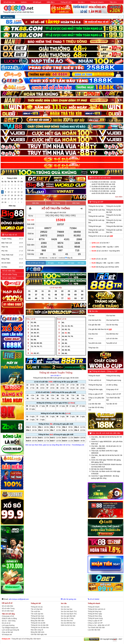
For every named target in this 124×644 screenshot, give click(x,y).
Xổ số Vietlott (94, 599)
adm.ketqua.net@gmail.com (19, 599)
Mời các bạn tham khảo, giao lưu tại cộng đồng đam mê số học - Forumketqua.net (55, 445)
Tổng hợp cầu (93, 348)
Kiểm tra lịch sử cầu (68, 625)
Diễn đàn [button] (51, 2)
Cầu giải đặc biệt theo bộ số (100, 329)
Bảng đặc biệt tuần (38, 632)
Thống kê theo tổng (113, 376)
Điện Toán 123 (12, 243)
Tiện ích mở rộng (8, 614)
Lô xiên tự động (112, 385)
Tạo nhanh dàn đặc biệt (96, 627)
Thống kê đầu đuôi (37, 618)
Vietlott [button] (24, 2)
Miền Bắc (36, 203)
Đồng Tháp (12, 259)
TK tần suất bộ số (95, 380)
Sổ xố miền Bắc (7, 606)
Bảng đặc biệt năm (37, 621)
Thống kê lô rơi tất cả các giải (101, 236)
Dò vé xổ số (6, 623)
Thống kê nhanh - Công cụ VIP (104, 371)
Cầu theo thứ (93, 334)
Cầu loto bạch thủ (95, 320)
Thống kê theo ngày (96, 389)
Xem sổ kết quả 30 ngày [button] (36, 263)
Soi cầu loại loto (67, 609)
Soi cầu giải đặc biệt (68, 616)
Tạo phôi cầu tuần (95, 343)
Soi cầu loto (65, 607)
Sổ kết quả (37, 2)
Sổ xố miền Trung (8, 608)
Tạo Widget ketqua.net (10, 628)
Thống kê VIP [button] (66, 2)
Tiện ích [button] (113, 2)
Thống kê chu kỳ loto (96, 206)
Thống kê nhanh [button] (97, 2)
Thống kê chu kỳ (37, 607)
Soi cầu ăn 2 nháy (67, 618)
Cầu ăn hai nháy (112, 325)
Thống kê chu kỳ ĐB (113, 206)
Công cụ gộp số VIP (96, 394)
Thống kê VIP (97, 202)
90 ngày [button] (61, 263)
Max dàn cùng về (37, 630)
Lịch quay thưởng (8, 625)
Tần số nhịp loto (37, 609)
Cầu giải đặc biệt (94, 325)
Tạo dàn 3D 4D (112, 404)
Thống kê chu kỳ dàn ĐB (40, 625)
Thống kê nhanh (94, 376)
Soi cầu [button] (81, 2)
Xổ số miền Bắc (9, 271)
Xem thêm (119, 197)
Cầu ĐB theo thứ (112, 334)
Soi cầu (94, 311)
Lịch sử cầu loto (112, 338)
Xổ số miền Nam (9, 278)
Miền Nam (76, 203)
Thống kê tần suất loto (96, 216)
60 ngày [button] (51, 263)
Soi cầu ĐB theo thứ (68, 623)
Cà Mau (12, 267)
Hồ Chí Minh (12, 263)
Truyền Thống (12, 239)
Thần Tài (12, 247)
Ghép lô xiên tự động (9, 618)
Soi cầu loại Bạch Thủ (69, 614)
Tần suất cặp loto (37, 614)
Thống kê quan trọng (114, 380)
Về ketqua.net (7, 634)
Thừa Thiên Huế (12, 255)
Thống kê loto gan (95, 226)
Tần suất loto (35, 611)
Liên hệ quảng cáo (69, 599)
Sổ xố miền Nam (8, 611)
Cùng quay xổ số (112, 389)
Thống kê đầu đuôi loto (114, 226)
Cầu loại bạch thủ (113, 320)
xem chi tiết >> (56, 376)
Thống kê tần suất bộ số (96, 609)
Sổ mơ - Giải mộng (9, 621)
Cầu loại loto (111, 316)
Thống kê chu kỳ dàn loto (40, 627)
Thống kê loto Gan (37, 616)
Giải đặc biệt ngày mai (39, 634)
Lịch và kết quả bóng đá (10, 630)
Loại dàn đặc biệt (95, 404)
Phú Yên (12, 251)
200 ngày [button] (71, 263)
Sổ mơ (91, 338)
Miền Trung (56, 203)
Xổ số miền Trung (10, 274)
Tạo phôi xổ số (111, 343)
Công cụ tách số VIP (114, 394)
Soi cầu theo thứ (67, 621)
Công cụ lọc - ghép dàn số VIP (99, 625)
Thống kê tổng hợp (95, 385)
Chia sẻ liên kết (7, 632)
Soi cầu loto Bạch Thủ (69, 611)
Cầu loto (91, 316)
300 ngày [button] (81, 263)
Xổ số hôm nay (9, 2)
